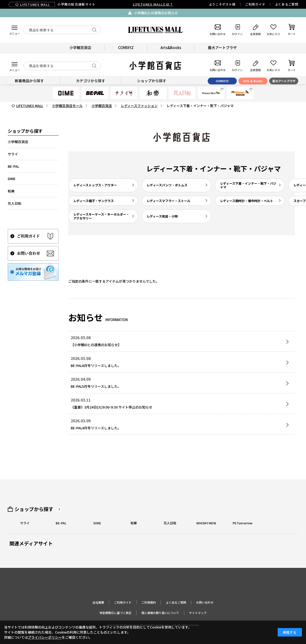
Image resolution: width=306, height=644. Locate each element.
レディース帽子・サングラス (94, 201)
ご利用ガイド (255, 4)
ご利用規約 (149, 602)
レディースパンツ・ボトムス (167, 185)
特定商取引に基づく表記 (115, 613)
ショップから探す (34, 509)
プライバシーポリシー (45, 637)
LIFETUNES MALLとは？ (153, 4)
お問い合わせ (205, 602)
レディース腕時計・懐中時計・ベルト (247, 201)
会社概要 (98, 602)
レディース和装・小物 (162, 216)
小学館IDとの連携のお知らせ (156, 13)
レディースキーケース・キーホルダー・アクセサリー (101, 216)
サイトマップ (198, 613)
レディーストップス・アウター (95, 185)
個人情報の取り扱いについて (160, 613)
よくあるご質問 (287, 4)
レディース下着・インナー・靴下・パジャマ (248, 185)
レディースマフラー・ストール (168, 201)
